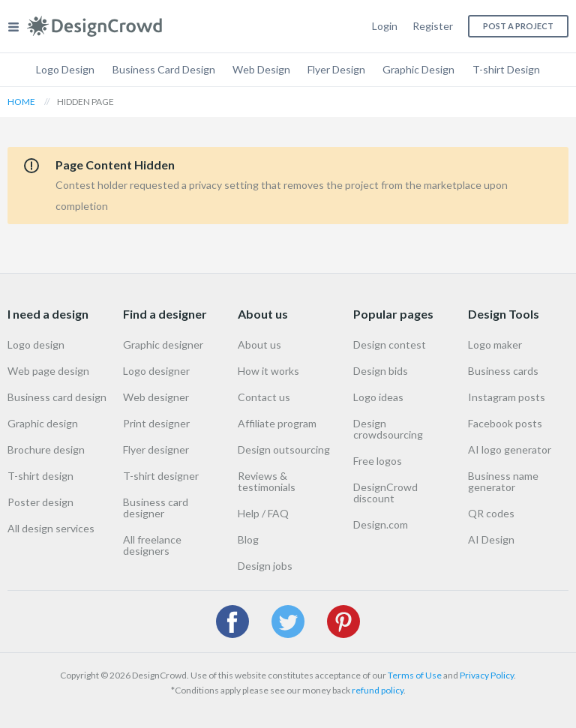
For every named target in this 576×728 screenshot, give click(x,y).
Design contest (390, 345)
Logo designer (156, 371)
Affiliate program (277, 423)
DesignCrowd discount (385, 493)
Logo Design (65, 69)
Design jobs (265, 566)
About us (259, 345)
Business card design (57, 397)
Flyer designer (156, 449)
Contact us (264, 397)
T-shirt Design (506, 69)
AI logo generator (510, 449)
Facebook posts (505, 423)
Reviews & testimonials (267, 481)
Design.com (381, 524)
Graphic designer (163, 345)
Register (433, 26)
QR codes (491, 513)
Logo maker (495, 345)
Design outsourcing (284, 449)
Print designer (156, 423)
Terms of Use (415, 675)
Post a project (518, 26)
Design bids (381, 371)
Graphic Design (418, 69)
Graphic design (43, 423)
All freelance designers (152, 545)
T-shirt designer (161, 476)
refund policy (378, 690)
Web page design (48, 371)
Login (385, 26)
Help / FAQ (263, 513)
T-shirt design (40, 476)
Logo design (36, 345)
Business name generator (503, 481)
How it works (268, 371)
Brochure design (46, 449)
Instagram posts (507, 397)
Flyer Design (336, 69)
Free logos (378, 461)
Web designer (156, 397)
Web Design (261, 69)
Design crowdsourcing (388, 429)
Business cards (503, 371)
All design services (51, 528)
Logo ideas (378, 397)
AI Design (491, 539)
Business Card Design (164, 69)
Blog (248, 539)
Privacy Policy (487, 675)
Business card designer (156, 508)
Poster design (40, 502)
